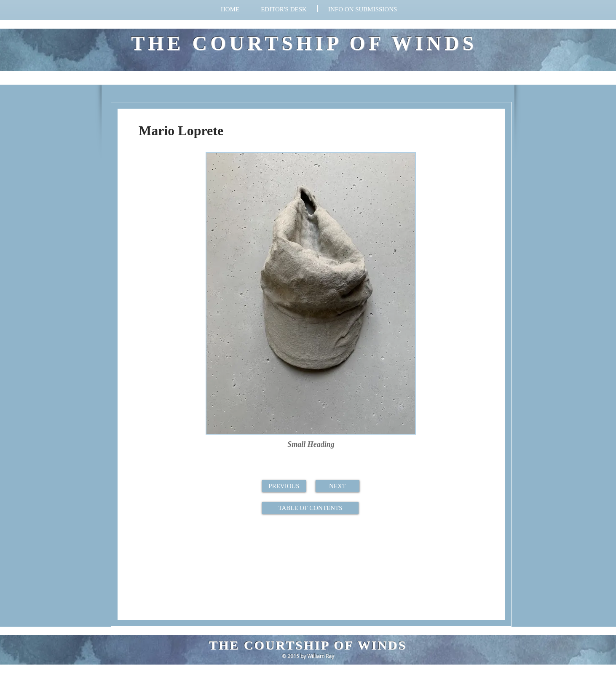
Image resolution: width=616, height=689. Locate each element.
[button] (363, 8)
